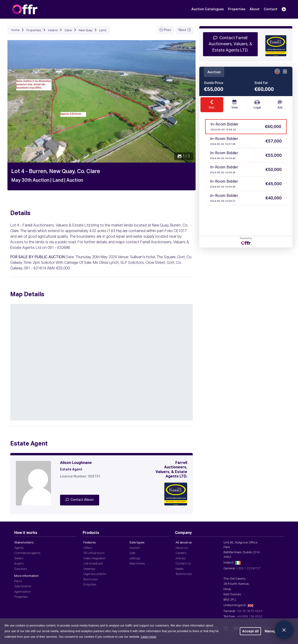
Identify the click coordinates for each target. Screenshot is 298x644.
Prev (165, 30)
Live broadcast (93, 564)
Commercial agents (27, 553)
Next (185, 30)
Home (15, 30)
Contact (271, 9)
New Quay (86, 30)
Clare (68, 30)
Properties (237, 9)
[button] (22, 101)
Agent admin (23, 592)
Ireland (53, 30)
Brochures (90, 580)
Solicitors (21, 569)
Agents (19, 548)
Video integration (95, 559)
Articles (181, 559)
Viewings (89, 569)
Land (103, 30)
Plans (18, 581)
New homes (137, 564)
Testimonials (184, 574)
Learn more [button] (148, 637)
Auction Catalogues (208, 9)
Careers (181, 553)
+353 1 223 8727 (248, 569)
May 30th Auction (30, 180)
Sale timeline (23, 587)
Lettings (135, 559)
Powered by (246, 241)
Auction (135, 548)
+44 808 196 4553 (249, 617)
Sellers (19, 559)
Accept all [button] (250, 631)
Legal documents (95, 574)
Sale (132, 553)
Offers (88, 548)
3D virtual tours (94, 553)
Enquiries (90, 585)
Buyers (19, 564)
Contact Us (183, 564)
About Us (182, 548)
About (255, 9)
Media (179, 569)
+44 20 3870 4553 (249, 611)
